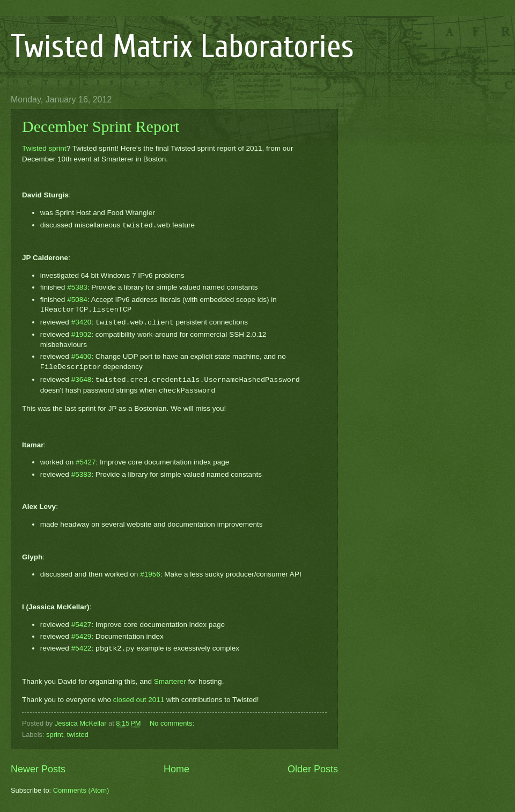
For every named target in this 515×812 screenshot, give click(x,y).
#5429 (82, 636)
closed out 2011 (139, 700)
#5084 (77, 300)
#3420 (82, 323)
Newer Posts (38, 769)
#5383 (77, 287)
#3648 (82, 380)
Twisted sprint (44, 148)
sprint (54, 735)
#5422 (82, 649)
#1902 (82, 334)
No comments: (173, 723)
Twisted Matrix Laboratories (182, 47)
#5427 (86, 462)
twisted (78, 735)
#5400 (82, 356)
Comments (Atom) (81, 790)
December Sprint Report (101, 126)
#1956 (150, 574)
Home (176, 769)
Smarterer (170, 681)
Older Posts (313, 769)
